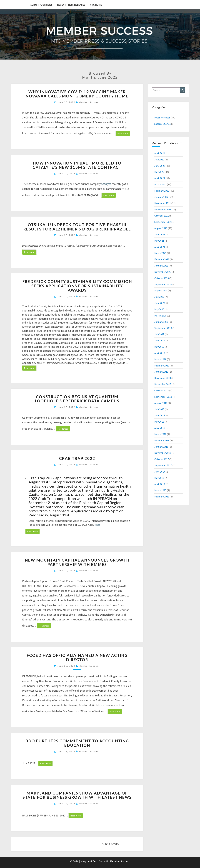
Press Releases (162, 118)
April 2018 (160, 428)
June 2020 (160, 303)
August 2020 (161, 290)
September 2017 (163, 465)
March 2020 (160, 316)
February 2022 (162, 191)
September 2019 (163, 328)
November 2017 (163, 453)
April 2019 (160, 353)
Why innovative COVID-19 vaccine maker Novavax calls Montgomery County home (77, 94)
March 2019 (160, 359)
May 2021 (159, 241)
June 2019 (160, 340)
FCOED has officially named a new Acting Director (77, 657)
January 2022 (161, 197)
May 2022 (159, 172)
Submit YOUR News (41, 5)
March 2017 (160, 490)
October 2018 (162, 390)
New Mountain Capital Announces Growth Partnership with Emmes (77, 562)
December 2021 (163, 203)
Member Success (89, 102)
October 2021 (162, 216)
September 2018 (163, 397)
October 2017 (162, 459)
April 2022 (160, 178)
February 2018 (162, 440)
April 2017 (160, 484)
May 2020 (159, 309)
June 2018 (160, 415)
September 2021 (163, 222)
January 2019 (161, 372)
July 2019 (159, 334)
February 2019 (162, 366)
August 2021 (161, 228)
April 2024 (160, 153)
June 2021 (160, 234)
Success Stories (162, 124)
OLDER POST (110, 844)
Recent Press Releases (71, 5)
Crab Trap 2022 (77, 458)
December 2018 (163, 378)
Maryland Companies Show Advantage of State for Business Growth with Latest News (77, 795)
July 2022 (159, 159)
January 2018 (161, 447)
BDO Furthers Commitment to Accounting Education (77, 743)
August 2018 (161, 403)
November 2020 (163, 272)
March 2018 (160, 434)
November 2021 (163, 209)
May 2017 (159, 478)
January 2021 (161, 266)
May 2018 (159, 422)
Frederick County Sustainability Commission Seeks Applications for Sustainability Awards (77, 286)
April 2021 (160, 247)
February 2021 (162, 259)
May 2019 (159, 347)
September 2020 (163, 284)
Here (98, 525)
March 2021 (160, 253)
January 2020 (161, 322)
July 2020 (159, 297)
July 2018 (159, 409)
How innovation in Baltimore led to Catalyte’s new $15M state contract (77, 165)
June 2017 (160, 472)
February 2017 (162, 497)
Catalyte (106, 184)
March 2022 (160, 184)
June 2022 (160, 166)
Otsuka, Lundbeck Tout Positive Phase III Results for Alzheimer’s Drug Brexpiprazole (77, 227)
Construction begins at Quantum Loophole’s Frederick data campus (77, 399)
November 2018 (163, 384)
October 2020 (162, 278)
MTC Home (96, 5)
